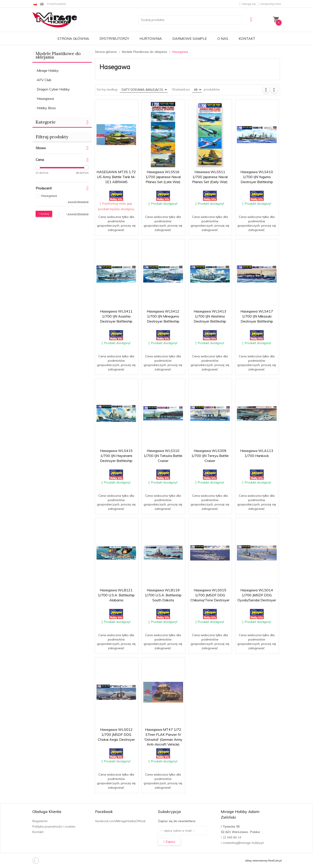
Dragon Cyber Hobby (53, 89)
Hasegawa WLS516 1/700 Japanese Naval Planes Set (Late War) (163, 177)
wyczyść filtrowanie (78, 202)
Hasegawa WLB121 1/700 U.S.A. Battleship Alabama (116, 595)
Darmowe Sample (190, 38)
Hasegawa (45, 99)
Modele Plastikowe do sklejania (58, 55)
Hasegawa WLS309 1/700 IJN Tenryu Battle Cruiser (210, 456)
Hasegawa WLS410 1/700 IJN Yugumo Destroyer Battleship (257, 177)
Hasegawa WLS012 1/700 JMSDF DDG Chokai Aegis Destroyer (116, 734)
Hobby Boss (46, 108)
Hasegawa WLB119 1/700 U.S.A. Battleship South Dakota (163, 595)
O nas (223, 38)
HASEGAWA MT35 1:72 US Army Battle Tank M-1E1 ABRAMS (116, 177)
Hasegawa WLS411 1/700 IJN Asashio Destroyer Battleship (116, 316)
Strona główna (73, 38)
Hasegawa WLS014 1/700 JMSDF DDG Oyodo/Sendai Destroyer (257, 595)
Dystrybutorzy (114, 38)
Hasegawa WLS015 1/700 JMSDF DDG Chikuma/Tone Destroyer (210, 595)
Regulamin (40, 821)
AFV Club (44, 80)
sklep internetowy (256, 860)
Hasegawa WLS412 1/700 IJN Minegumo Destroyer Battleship (163, 316)
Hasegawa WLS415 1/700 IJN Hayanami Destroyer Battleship (116, 456)
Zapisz (169, 842)
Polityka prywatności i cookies (54, 826)
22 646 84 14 (231, 837)
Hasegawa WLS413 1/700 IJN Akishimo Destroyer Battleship (210, 316)
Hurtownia (151, 38)
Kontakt (247, 38)
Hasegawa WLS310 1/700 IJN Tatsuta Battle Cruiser (163, 456)
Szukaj (44, 214)
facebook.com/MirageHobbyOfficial (120, 821)
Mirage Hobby (48, 70)
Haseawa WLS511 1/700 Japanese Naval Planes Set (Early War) (210, 177)
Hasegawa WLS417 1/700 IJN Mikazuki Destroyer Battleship (257, 316)
